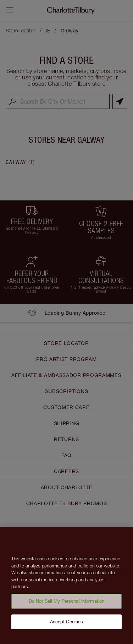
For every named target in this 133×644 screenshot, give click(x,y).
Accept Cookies (67, 624)
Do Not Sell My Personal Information (67, 604)
